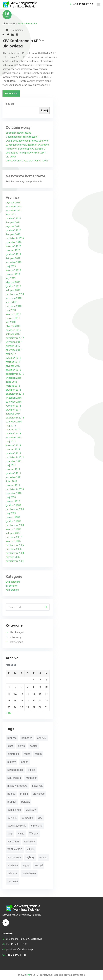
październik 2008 (15, 525)
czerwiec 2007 (14, 537)
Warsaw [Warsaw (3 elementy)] (34, 834)
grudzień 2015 (13, 390)
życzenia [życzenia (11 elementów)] (13, 881)
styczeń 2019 (13, 282)
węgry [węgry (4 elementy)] (26, 865)
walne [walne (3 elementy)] (21, 834)
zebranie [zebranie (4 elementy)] (12, 873)
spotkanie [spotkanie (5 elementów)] (27, 818)
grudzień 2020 (13, 230)
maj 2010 (11, 497)
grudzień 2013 (13, 434)
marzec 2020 (13, 250)
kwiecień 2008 (13, 529)
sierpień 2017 (13, 346)
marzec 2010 (13, 501)
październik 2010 (15, 489)
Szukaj (10, 104)
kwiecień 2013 (13, 446)
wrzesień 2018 (14, 298)
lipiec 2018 (11, 302)
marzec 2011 (13, 485)
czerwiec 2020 (14, 242)
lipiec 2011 (11, 481)
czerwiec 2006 (14, 549)
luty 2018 (11, 322)
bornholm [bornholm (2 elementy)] (27, 738)
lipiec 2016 (11, 382)
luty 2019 (11, 278)
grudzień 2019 (13, 254)
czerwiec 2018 (14, 306)
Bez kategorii (13, 582)
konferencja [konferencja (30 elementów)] (14, 778)
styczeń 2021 (13, 226)
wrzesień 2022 (14, 211)
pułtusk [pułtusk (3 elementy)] (26, 802)
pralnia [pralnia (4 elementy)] (24, 794)
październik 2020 (15, 238)
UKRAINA (11, 157)
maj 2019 (11, 266)
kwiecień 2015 (13, 406)
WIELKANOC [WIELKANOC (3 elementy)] (15, 849)
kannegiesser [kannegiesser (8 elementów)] (15, 770)
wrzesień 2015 (14, 398)
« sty (8, 713)
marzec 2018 (13, 318)
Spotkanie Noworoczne (19, 133)
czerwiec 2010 (14, 493)
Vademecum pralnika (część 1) (23, 137)
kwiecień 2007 (13, 541)
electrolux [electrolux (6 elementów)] (13, 754)
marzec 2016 (13, 386)
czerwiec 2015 (14, 402)
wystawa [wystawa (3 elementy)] (13, 865)
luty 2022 (11, 215)
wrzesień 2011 (14, 477)
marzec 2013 (13, 450)
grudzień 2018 (13, 286)
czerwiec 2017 (14, 350)
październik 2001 (15, 561)
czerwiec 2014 (14, 422)
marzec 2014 (13, 430)
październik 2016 (15, 374)
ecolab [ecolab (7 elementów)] (34, 746)
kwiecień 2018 (13, 314)
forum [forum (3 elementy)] (38, 754)
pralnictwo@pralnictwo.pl (20, 949)
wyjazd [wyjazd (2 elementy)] (43, 857)
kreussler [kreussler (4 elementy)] (31, 778)
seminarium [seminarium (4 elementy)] (14, 810)
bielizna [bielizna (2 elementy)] (12, 738)
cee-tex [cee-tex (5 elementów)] (42, 738)
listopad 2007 (13, 533)
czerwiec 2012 (14, 461)
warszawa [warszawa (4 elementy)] (13, 842)
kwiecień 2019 (13, 270)
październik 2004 (15, 553)
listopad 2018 (13, 290)
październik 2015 (15, 394)
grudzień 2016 (13, 370)
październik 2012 (15, 457)
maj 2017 (11, 354)
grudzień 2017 (13, 330)
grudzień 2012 (13, 453)
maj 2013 (11, 442)
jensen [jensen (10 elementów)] (24, 762)
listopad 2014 (13, 414)
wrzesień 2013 (14, 438)
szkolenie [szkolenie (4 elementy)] (37, 826)
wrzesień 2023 (14, 207)
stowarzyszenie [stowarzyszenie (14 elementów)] (17, 826)
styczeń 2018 (13, 326)
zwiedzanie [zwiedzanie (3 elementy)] (29, 873)
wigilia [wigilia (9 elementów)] (31, 849)
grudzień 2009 (13, 505)
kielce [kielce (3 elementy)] (32, 770)
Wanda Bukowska (27, 24)
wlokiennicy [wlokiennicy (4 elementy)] (14, 857)
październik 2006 (15, 545)
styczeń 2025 (13, 203)
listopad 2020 (13, 234)
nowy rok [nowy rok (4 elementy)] (37, 786)
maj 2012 (11, 465)
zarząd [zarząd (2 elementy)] (39, 865)
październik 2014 (15, 418)
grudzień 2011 (13, 473)
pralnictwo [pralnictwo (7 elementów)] (39, 794)
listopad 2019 (13, 258)
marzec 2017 (13, 362)
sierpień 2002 (13, 557)
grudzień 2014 (13, 410)
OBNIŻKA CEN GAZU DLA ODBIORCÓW (27, 161)
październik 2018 (15, 294)
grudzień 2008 (13, 521)
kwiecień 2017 (13, 358)
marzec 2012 (13, 469)
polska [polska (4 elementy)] (11, 794)
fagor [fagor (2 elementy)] (27, 754)
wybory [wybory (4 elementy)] (30, 857)
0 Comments (15, 30)
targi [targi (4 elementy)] (10, 834)
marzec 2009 (13, 517)
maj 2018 (11, 310)
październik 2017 (15, 338)
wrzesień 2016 (14, 378)
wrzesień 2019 (14, 262)
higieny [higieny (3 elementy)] (12, 762)
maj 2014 (11, 426)
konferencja (12, 590)
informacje (12, 586)
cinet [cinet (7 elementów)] (10, 746)
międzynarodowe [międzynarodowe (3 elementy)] (17, 786)
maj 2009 (11, 513)
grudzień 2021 (13, 219)
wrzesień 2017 (14, 342)
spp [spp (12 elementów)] (40, 818)
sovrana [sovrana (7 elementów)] (12, 818)
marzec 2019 (13, 274)
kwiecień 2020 (13, 246)
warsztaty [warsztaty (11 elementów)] (30, 842)
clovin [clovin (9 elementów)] (21, 746)
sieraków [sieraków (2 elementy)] (31, 810)
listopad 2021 (13, 223)
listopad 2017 (13, 334)
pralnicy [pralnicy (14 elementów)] (12, 802)
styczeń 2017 (13, 366)
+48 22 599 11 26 (81, 4)
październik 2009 (15, 509)
